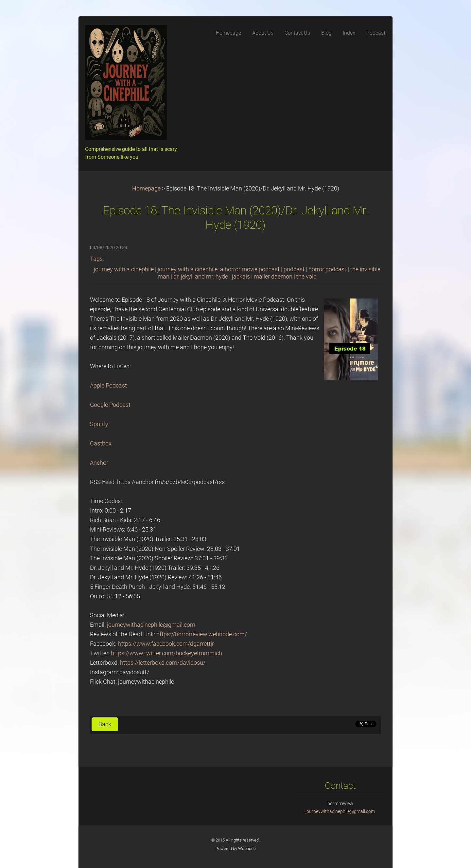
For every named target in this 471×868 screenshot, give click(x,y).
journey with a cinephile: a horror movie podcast (219, 269)
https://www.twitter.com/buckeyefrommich (166, 653)
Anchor (99, 463)
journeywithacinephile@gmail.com (151, 625)
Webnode (247, 849)
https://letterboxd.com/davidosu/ (163, 663)
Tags (96, 259)
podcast (294, 269)
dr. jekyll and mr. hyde (201, 277)
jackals (241, 277)
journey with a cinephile (124, 269)
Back (105, 724)
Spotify (99, 424)
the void (306, 277)
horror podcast (327, 269)
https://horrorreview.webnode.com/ (202, 634)
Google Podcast (110, 405)
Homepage (146, 189)
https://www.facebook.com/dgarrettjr (166, 644)
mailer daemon (273, 277)
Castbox (101, 443)
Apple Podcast (108, 386)
